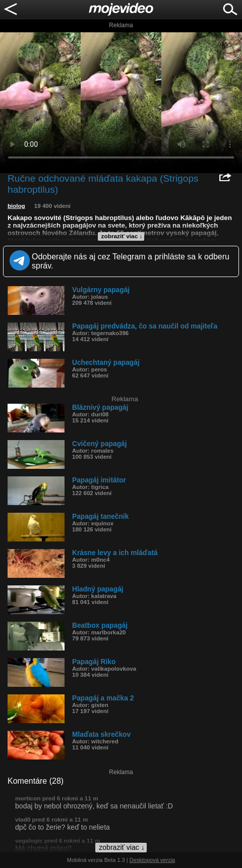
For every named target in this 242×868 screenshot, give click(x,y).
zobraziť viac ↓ (122, 236)
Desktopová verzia (153, 860)
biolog (16, 206)
